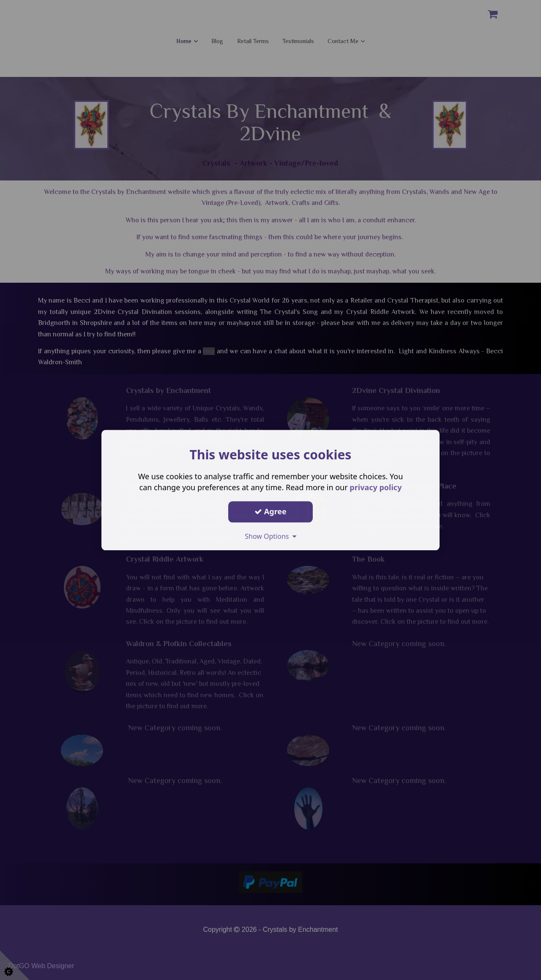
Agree (270, 511)
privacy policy (376, 487)
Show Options (270, 536)
